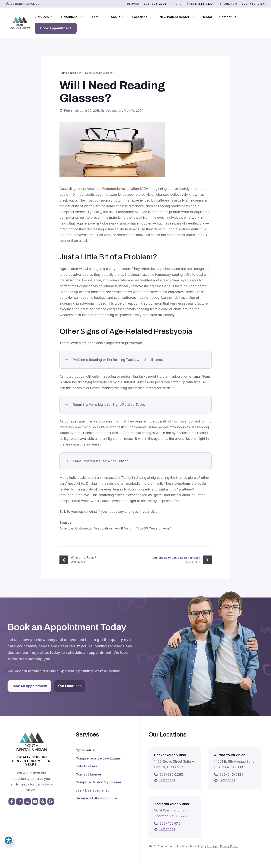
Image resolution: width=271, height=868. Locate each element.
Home (63, 73)
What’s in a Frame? (83, 557)
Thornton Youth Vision (171, 804)
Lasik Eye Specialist (92, 790)
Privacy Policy (229, 846)
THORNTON (228, 4)
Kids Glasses (86, 766)
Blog (73, 73)
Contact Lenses (89, 774)
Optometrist (86, 750)
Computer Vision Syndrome (98, 782)
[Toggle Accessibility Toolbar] (8, 840)
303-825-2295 (171, 774)
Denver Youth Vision (170, 755)
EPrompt (213, 846)
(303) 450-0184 (253, 4)
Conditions (74, 17)
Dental (207, 17)
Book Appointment (56, 28)
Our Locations (70, 686)
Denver (133, 4)
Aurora (180, 4)
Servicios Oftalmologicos (97, 798)
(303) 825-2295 (155, 4)
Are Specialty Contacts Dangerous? (177, 558)
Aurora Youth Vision (230, 755)
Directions (167, 780)
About (120, 17)
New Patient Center (179, 17)
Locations (144, 17)
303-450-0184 (171, 823)
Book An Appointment (29, 686)
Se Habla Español (25, 4)
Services (46, 17)
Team (98, 17)
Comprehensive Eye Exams (98, 758)
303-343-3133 (231, 774)
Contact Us (228, 17)
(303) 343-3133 (201, 4)
